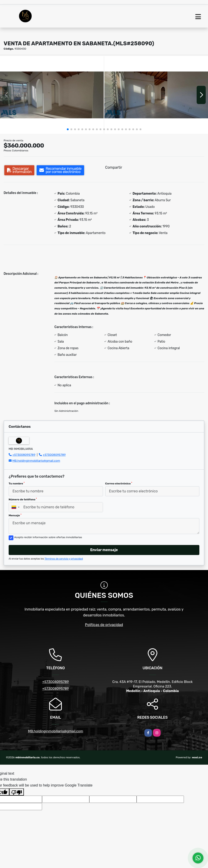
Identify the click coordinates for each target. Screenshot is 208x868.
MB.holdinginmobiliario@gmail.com (36, 461)
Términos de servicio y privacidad (64, 559)
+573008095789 (24, 455)
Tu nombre (17, 484)
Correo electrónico (119, 484)
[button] (68, 129)
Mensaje (15, 515)
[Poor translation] (17, 792)
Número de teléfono (23, 499)
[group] (52, 95)
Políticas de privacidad (104, 625)
